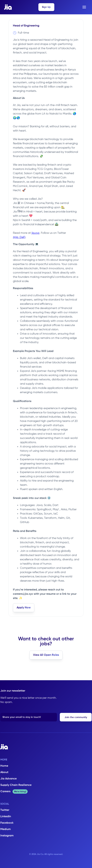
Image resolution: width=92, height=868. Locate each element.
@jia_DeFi (19, 237)
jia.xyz (35, 233)
